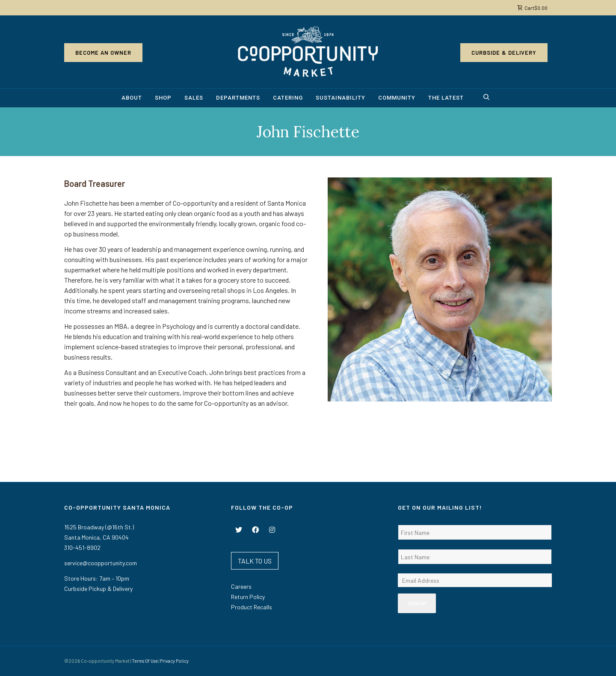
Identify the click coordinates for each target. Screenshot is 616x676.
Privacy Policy (174, 661)
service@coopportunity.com (101, 563)
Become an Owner (103, 53)
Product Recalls (252, 607)
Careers (241, 586)
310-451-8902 (82, 548)
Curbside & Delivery (504, 53)
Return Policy (248, 597)
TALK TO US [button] (255, 561)
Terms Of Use (145, 661)
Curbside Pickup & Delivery (98, 589)
